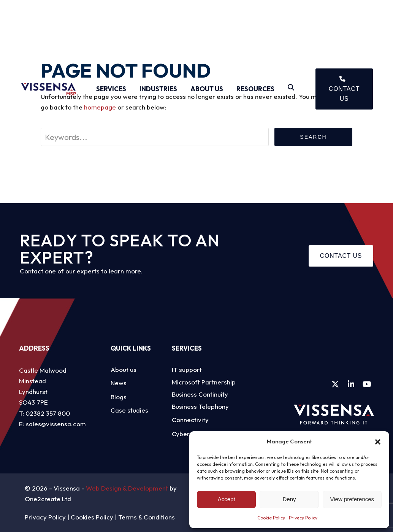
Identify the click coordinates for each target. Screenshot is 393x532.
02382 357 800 (48, 413)
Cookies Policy (92, 517)
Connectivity (190, 420)
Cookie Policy (271, 518)
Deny (289, 499)
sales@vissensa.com (56, 424)
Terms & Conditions (147, 517)
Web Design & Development (127, 488)
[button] (378, 442)
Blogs (119, 397)
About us (124, 369)
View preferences (352, 499)
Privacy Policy (303, 518)
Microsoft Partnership (204, 382)
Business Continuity (200, 394)
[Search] (291, 89)
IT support (187, 369)
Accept (227, 499)
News (119, 383)
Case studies (129, 410)
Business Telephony (200, 406)
